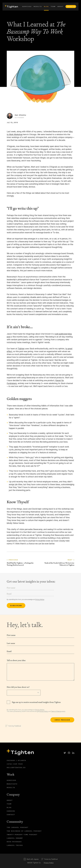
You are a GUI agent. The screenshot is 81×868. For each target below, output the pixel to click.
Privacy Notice (40, 599)
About (60, 6)
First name (11, 635)
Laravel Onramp (15, 838)
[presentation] (11, 7)
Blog (46, 6)
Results (38, 6)
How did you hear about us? (18, 687)
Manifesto (12, 784)
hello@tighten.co (16, 767)
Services (27, 6)
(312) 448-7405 (15, 764)
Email (9, 651)
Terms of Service (56, 711)
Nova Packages (14, 842)
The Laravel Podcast (18, 827)
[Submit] (62, 720)
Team (53, 6)
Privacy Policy (44, 711)
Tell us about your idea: (16, 660)
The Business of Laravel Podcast (24, 831)
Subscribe (16, 605)
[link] (65, 753)
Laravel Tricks (15, 845)
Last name (11, 643)
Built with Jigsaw (31, 859)
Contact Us (71, 7)
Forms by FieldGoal (50, 859)
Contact (11, 815)
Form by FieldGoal (13, 726)
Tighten (21, 349)
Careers (11, 811)
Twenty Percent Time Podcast (22, 835)
